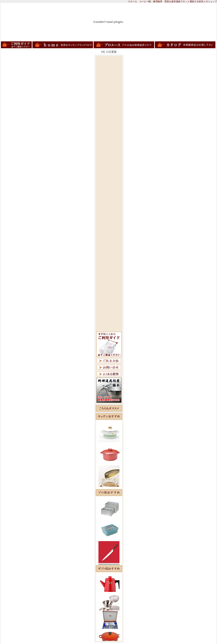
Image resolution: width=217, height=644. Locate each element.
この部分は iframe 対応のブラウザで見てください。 (109, 454)
